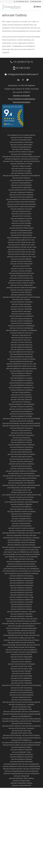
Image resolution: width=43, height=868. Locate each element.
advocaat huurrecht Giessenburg (21, 433)
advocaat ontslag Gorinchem (21, 211)
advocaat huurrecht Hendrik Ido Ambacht (21, 528)
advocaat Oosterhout (33, 645)
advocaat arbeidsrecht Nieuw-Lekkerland (21, 190)
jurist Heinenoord (9, 569)
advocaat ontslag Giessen (31, 764)
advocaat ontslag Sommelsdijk (30, 714)
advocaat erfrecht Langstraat (31, 726)
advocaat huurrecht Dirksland (21, 673)
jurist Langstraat (21, 550)
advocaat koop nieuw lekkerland (21, 411)
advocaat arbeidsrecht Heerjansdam (14, 533)
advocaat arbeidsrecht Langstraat (21, 588)
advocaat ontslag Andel (21, 776)
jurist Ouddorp (14, 559)
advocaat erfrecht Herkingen (12, 735)
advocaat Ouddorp (30, 621)
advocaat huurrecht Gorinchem (21, 214)
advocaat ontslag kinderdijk (12, 419)
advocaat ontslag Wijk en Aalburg (21, 783)
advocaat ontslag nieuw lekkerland (21, 407)
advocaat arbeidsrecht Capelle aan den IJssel (21, 238)
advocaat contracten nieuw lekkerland (21, 409)
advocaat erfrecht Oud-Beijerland (21, 323)
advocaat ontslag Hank (32, 773)
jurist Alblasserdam (14, 488)
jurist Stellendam (10, 557)
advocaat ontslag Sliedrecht (12, 176)
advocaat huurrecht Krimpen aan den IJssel (21, 252)
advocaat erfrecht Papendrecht (21, 187)
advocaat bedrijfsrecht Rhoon (21, 376)
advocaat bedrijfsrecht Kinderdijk (21, 440)
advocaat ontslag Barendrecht (21, 519)
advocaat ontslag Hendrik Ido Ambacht (21, 531)
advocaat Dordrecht (34, 485)
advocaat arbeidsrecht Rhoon (31, 157)
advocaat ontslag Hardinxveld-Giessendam (21, 202)
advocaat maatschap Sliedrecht (16, 471)
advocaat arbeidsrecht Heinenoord (21, 333)
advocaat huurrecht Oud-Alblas (21, 223)
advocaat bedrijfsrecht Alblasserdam (21, 361)
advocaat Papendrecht (13, 628)
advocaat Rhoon (35, 623)
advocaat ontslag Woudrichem (13, 769)
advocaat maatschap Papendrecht (21, 469)
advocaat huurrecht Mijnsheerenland (21, 693)
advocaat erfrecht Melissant (32, 738)
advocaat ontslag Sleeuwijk (13, 771)
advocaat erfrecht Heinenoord (21, 340)
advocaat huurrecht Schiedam (31, 297)
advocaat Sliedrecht (28, 626)
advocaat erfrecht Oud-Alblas (21, 226)
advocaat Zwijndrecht (9, 485)
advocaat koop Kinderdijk (11, 423)
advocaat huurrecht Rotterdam (21, 526)
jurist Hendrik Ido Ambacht (32, 476)
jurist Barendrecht (14, 473)
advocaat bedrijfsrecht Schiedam (21, 380)
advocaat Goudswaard (15, 564)
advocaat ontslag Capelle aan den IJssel (21, 240)
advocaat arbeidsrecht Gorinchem (21, 209)
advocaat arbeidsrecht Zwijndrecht (21, 390)
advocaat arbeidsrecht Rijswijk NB (21, 750)
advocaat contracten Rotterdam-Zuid (21, 280)
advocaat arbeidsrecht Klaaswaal (28, 573)
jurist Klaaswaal (22, 571)
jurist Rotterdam (31, 478)
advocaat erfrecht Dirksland (31, 735)
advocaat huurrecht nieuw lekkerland (21, 414)
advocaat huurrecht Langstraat (21, 662)
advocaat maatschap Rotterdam (21, 457)
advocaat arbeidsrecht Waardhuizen (21, 754)
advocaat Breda (21, 645)
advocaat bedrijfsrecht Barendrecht (21, 354)
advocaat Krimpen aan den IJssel (21, 492)
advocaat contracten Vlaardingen (21, 309)
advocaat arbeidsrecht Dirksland (21, 604)
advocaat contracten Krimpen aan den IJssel (21, 257)
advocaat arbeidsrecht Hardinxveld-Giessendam (21, 199)
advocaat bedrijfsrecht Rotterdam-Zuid (21, 352)
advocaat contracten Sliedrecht (21, 292)
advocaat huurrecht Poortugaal (21, 168)
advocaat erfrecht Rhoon (32, 161)
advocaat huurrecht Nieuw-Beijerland (21, 695)
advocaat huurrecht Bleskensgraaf (21, 233)
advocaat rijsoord (32, 619)
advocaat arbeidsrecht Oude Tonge (21, 595)
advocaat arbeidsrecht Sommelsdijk (21, 602)
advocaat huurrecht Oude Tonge (21, 666)
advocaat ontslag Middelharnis (21, 716)
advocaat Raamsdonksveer (14, 650)
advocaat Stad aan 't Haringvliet (29, 538)
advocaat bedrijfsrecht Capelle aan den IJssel (21, 366)
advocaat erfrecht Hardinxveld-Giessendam (21, 207)
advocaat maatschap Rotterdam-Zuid (21, 459)
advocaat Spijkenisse (30, 650)
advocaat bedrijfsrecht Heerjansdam (21, 357)
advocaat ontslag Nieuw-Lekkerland (21, 192)
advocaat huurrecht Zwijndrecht (21, 395)
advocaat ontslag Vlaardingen (21, 304)
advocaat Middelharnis (15, 540)
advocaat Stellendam (14, 545)
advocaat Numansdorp (26, 559)
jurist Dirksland (35, 554)
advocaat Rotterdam (15, 480)
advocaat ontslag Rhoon (13, 159)
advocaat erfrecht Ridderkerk (21, 149)
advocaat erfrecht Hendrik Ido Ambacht (21, 152)
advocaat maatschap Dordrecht (21, 466)
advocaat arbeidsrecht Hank (13, 764)
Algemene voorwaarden (21, 96)
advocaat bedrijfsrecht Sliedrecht (21, 373)
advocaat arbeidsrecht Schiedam (21, 295)
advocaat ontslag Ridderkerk (28, 652)
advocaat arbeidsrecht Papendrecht (21, 180)
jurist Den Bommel (22, 547)
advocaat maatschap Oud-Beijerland (21, 328)
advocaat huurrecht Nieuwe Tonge (21, 669)
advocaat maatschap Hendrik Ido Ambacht (21, 454)
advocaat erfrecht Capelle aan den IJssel (21, 245)
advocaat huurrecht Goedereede (21, 683)
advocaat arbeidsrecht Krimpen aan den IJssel (21, 247)
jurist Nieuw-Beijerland (10, 571)
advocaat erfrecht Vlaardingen (21, 311)
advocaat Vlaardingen (22, 623)
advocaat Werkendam (15, 633)
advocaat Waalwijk (14, 642)
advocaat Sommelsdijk (22, 554)
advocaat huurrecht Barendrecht (21, 514)
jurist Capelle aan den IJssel (11, 495)
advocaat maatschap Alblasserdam (21, 461)
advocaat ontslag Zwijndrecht (21, 392)
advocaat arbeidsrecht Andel (12, 766)
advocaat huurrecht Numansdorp (21, 688)
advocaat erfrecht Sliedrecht (21, 178)
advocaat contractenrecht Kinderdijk (21, 421)
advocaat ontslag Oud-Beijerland (21, 319)
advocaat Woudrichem (28, 642)
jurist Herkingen (34, 552)
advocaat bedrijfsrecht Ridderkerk (21, 347)
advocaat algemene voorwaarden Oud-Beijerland (21, 330)
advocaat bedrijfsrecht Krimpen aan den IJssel (21, 364)
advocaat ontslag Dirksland (11, 714)
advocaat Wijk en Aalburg (16, 638)
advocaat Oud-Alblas (14, 631)
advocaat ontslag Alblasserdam (21, 147)
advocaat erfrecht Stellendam (11, 743)
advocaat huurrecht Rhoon (30, 159)
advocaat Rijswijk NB (10, 635)
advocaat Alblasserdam (28, 488)
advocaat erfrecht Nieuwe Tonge (21, 733)
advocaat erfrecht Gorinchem (21, 216)
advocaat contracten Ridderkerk (21, 259)
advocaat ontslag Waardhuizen (14, 773)
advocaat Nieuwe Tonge (11, 538)
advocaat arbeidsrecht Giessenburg (21, 428)
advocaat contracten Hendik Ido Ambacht (21, 283)
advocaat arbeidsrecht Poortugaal (21, 164)
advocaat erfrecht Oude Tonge (21, 731)
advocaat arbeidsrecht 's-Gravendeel (21, 583)
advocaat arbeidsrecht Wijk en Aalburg (21, 778)
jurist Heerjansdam (28, 480)
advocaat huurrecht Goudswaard (21, 690)
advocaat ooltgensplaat (14, 535)
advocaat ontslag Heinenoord (21, 335)
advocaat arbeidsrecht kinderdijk (21, 416)
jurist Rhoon (10, 478)
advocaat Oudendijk (9, 645)
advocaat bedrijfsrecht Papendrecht (21, 371)
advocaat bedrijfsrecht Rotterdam (21, 350)
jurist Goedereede (32, 557)
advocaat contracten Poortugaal (21, 269)
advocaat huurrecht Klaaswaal (31, 685)
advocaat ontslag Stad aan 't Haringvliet (21, 704)
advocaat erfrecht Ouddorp (11, 745)
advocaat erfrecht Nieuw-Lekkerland (21, 197)
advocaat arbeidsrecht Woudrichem (21, 757)
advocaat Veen (30, 638)
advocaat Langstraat (9, 547)
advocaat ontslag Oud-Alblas (21, 221)
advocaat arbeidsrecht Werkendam (21, 762)
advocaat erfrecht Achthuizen (12, 726)
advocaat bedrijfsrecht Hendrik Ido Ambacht (21, 359)
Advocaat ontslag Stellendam (12, 719)
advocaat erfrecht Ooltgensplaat (30, 721)
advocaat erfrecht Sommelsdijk (12, 738)
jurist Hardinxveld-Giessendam (14, 502)
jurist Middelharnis (23, 552)
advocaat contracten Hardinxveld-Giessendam (21, 288)
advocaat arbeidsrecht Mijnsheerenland (21, 578)
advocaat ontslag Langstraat (31, 702)
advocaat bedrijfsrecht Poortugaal (21, 378)
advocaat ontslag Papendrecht (21, 183)
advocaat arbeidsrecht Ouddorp (16, 619)
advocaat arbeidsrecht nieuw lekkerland (21, 404)
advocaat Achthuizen (28, 545)
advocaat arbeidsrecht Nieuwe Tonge (21, 597)
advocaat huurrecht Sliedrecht (31, 176)
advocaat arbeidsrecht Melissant (21, 607)
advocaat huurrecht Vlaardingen (21, 307)
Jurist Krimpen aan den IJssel (21, 490)
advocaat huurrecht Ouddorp (11, 685)
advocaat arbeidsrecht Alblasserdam (21, 142)
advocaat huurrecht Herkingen (21, 671)
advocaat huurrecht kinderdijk (30, 419)
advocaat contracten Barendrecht (21, 261)
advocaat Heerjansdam (16, 483)
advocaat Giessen (23, 635)
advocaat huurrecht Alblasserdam (21, 145)
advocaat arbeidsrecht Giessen (30, 745)
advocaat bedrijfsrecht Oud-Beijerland (21, 383)
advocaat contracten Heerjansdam (21, 264)
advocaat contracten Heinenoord (21, 342)
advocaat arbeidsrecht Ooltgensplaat (21, 585)
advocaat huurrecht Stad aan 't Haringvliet (21, 664)
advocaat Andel (34, 635)
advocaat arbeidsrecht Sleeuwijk (21, 759)
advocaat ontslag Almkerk (31, 769)
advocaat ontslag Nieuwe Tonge (21, 709)
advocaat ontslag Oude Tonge (21, 707)
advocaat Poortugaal (15, 626)
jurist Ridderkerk (32, 471)
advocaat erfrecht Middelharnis (21, 740)
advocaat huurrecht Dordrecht (31, 426)
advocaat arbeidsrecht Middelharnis (21, 600)
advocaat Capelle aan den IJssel (30, 495)
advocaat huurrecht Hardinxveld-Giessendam (21, 204)
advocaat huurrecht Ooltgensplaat (21, 657)
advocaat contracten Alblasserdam (21, 285)
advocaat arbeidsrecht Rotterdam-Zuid (21, 273)
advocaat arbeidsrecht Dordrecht (30, 423)
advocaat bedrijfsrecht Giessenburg (21, 447)
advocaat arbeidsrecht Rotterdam (21, 521)
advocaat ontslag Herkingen (12, 712)
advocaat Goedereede (28, 542)
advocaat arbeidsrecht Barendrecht (21, 509)
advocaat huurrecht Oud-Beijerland (21, 321)
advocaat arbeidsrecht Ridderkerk (21, 504)
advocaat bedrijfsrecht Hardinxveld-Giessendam (21, 369)
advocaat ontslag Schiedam (12, 297)
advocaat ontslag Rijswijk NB (31, 766)
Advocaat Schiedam (8, 623)
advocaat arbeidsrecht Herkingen (21, 609)
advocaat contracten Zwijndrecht (21, 397)
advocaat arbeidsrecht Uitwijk (21, 752)
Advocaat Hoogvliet (12, 652)
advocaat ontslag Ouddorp (11, 721)
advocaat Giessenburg (28, 631)
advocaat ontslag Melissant (31, 712)
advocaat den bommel (33, 533)
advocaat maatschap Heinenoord (21, 345)
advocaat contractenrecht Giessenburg (21, 435)
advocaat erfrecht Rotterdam (12, 157)
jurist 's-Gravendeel (34, 571)
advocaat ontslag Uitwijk (30, 771)
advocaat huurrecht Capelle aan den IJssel (21, 242)
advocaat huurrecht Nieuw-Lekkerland (21, 195)
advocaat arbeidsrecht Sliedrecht (21, 173)
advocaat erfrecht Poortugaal (21, 171)
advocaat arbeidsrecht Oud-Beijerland (21, 316)
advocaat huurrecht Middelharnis (21, 678)
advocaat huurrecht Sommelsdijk (21, 676)
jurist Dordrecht (22, 485)
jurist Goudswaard (10, 573)
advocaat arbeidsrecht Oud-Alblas (21, 219)
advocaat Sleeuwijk (29, 633)
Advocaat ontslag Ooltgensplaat (21, 700)
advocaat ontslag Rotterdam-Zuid (21, 276)
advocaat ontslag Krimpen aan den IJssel (21, 249)
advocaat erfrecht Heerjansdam (13, 161)
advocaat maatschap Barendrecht (21, 452)
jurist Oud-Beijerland (33, 569)
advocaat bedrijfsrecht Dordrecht (21, 442)
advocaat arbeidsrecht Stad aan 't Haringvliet (21, 612)
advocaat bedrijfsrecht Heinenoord (21, 385)
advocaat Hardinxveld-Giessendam (21, 500)
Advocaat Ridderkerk (31, 502)
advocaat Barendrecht (27, 473)
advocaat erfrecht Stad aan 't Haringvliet (21, 728)
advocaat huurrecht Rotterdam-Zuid (21, 278)
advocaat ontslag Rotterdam (21, 523)
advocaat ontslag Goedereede (31, 719)
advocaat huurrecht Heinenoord (21, 338)
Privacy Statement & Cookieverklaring (21, 99)
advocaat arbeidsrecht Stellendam (21, 614)
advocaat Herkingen (14, 542)
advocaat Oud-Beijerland (14, 562)
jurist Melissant (21, 557)
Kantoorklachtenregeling (21, 102)
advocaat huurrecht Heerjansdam (21, 137)
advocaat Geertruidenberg (27, 647)
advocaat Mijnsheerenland (15, 566)
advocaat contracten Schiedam (21, 314)
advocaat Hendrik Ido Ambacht (13, 476)
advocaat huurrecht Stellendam (21, 681)
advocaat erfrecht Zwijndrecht (21, 402)
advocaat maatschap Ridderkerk (21, 450)
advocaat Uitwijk (22, 640)
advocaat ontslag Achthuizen (12, 702)
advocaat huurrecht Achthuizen (21, 659)
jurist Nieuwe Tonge (10, 552)
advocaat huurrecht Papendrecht (21, 185)
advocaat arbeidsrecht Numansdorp (21, 576)
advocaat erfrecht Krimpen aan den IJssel (21, 254)
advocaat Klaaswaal (30, 566)
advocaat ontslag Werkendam (22, 785)
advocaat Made (13, 647)
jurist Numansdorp (29, 564)
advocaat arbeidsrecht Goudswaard (21, 581)
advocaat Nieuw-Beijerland (15, 621)
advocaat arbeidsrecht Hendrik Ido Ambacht (21, 512)
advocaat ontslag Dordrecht (11, 426)
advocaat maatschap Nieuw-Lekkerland (21, 464)
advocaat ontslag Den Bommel (21, 697)
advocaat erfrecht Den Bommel (21, 723)
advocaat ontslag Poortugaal (21, 166)
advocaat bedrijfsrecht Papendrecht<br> (21, 388)
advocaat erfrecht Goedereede (31, 743)
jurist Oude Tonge (33, 550)
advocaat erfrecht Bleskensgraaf (21, 235)
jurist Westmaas (20, 569)
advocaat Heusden (10, 640)
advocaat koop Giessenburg (21, 438)
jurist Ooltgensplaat (34, 547)
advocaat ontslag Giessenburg (21, 430)
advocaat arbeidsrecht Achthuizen (21, 590)
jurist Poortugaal (20, 478)
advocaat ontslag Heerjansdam (21, 140)
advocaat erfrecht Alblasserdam (21, 154)
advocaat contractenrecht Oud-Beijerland (21, 326)
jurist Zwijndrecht (29, 483)
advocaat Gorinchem (16, 497)
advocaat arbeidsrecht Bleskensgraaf (21, 228)
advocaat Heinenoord (29, 562)
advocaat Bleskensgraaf (29, 628)
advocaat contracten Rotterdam (21, 271)
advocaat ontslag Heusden (21, 781)
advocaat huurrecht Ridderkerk (21, 507)
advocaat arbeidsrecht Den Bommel (21, 592)
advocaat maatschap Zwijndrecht (21, 400)
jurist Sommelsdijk (9, 554)
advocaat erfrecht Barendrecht (21, 516)
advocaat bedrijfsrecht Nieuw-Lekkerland (21, 445)
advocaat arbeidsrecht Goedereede (21, 616)
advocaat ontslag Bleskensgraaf (21, 230)
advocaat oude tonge (29, 535)
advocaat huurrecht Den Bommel (21, 654)
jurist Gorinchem (28, 497)
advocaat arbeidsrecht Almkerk (21, 747)
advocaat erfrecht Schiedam (21, 299)
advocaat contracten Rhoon (21, 266)
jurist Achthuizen (10, 550)
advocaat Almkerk (33, 640)
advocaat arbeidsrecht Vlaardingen (21, 302)
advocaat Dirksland (29, 540)
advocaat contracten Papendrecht (21, 290)
